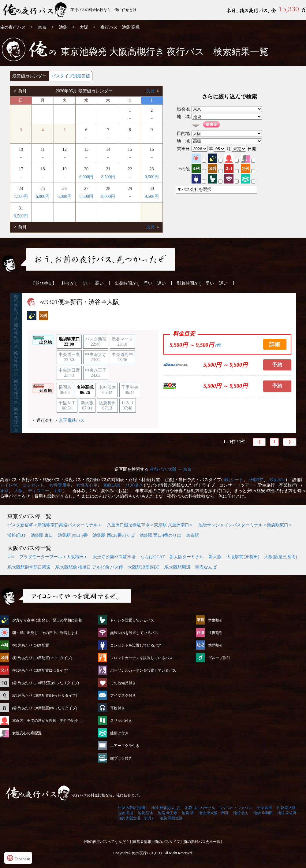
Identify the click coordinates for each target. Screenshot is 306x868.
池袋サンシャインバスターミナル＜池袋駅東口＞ (245, 525)
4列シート (234, 480)
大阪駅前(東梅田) (243, 557)
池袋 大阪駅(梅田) (132, 808)
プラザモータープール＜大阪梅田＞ (54, 557)
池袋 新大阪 (286, 808)
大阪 (84, 27)
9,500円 (152, 177)
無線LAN (112, 485)
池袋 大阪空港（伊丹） (136, 818)
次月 (151, 91)
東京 (42, 27)
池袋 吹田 (264, 808)
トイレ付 (9, 485)
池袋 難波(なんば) (166, 808)
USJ (58, 491)
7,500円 (21, 197)
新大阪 (215, 557)
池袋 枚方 (241, 813)
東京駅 (192, 535)
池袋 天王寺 (168, 813)
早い (148, 283)
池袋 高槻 (125, 813)
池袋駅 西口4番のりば (160, 535)
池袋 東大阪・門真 (213, 813)
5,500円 (86, 197)
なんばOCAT (153, 557)
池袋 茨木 (146, 813)
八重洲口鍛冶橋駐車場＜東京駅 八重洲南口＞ (150, 525)
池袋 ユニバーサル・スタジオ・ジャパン (218, 808)
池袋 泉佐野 (287, 813)
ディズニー (39, 491)
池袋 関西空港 (171, 818)
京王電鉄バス (72, 420)
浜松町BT (17, 535)
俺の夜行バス (13, 27)
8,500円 (108, 177)
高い (99, 283)
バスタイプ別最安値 (71, 76)
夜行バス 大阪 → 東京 (171, 469)
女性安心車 (87, 485)
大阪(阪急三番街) (280, 557)
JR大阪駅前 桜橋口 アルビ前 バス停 (89, 567)
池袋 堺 (188, 813)
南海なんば (206, 567)
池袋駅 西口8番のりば (114, 535)
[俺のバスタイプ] (168, 842)
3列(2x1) (277, 480)
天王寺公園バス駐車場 (114, 557)
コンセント (33, 485)
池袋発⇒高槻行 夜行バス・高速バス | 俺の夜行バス (35, 10)
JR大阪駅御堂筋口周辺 (29, 567)
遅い (162, 283)
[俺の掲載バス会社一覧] (202, 842)
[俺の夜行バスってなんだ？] (108, 842)
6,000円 (86, 177)
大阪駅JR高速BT (144, 567)
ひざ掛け (134, 485)
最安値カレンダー (29, 76)
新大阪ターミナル (187, 557)
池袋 (63, 27)
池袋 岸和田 (263, 813)
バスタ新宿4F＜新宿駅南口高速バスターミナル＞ (55, 525)
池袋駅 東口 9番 (73, 535)
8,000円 (108, 197)
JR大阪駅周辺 (177, 567)
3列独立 (256, 480)
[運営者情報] (142, 842)
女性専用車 (60, 485)
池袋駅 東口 (42, 535)
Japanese (18, 858)
